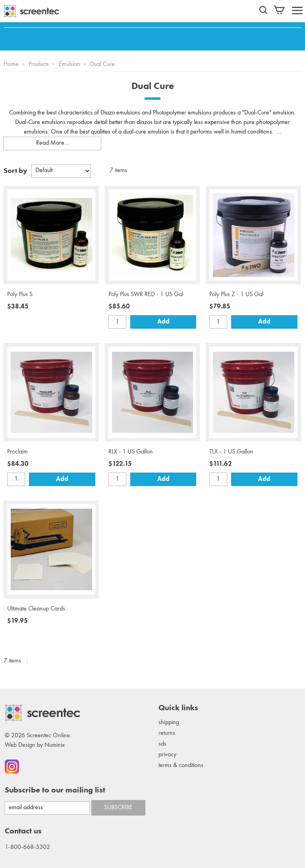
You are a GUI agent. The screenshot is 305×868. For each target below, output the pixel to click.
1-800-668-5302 (27, 847)
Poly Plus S (20, 294)
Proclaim (17, 452)
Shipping (169, 723)
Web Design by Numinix (35, 745)
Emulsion (69, 64)
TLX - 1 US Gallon (231, 452)
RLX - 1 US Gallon (131, 452)
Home (11, 64)
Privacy (167, 755)
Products (39, 64)
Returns (167, 733)
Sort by (15, 171)
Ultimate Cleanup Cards (36, 609)
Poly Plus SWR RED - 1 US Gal (146, 294)
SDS (162, 744)
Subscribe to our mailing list (55, 790)
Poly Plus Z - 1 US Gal (236, 294)
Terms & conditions (181, 765)
